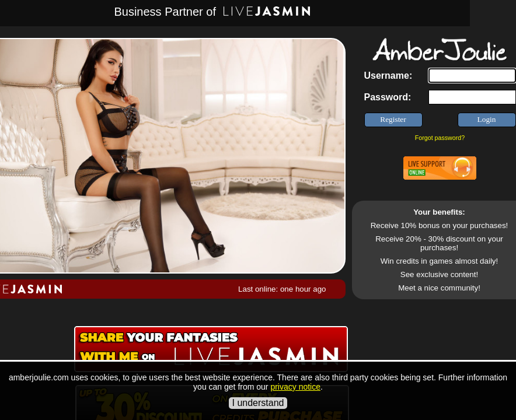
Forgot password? (440, 138)
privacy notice (295, 387)
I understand (258, 403)
